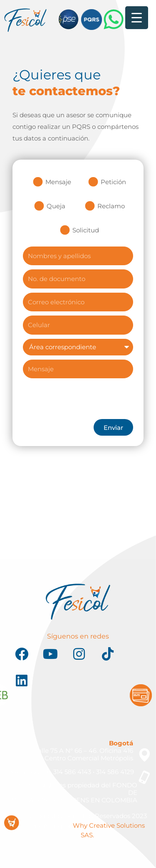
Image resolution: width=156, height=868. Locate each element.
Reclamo (111, 206)
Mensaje (58, 182)
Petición (113, 182)
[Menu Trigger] (137, 18)
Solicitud (86, 230)
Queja (56, 206)
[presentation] (86, 399)
